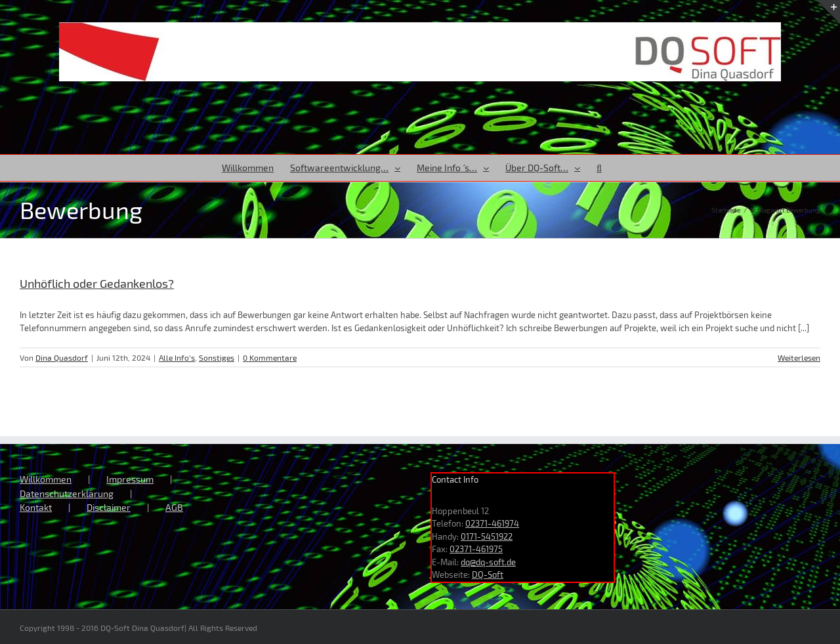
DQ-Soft (488, 574)
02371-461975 (476, 549)
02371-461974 (492, 523)
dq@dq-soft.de (488, 562)
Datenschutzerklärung (67, 493)
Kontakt (36, 507)
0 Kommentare (270, 357)
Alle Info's (177, 357)
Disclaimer (109, 507)
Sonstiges (217, 357)
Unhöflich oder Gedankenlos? (97, 283)
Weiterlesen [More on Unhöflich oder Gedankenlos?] (799, 357)
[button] (599, 168)
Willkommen (46, 479)
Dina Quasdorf (62, 357)
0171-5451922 (487, 536)
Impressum (130, 479)
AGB (174, 507)
